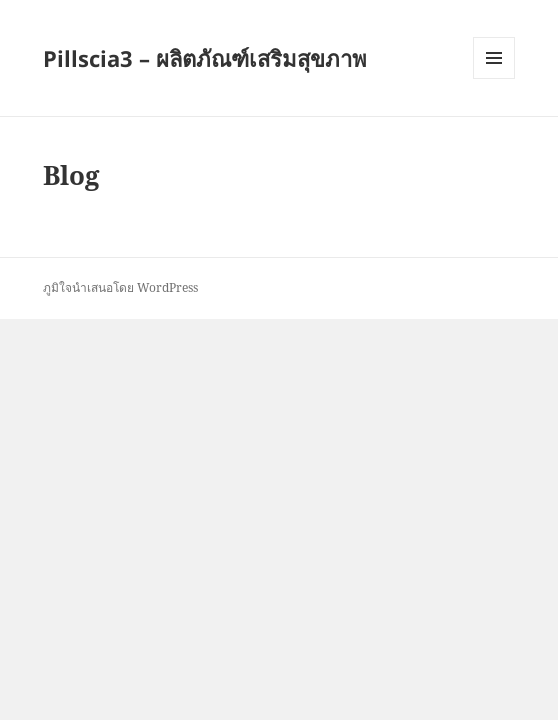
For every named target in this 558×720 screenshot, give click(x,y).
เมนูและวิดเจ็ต (494, 58)
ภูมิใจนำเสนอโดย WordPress (120, 287)
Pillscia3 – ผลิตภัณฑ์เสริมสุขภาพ (205, 58)
